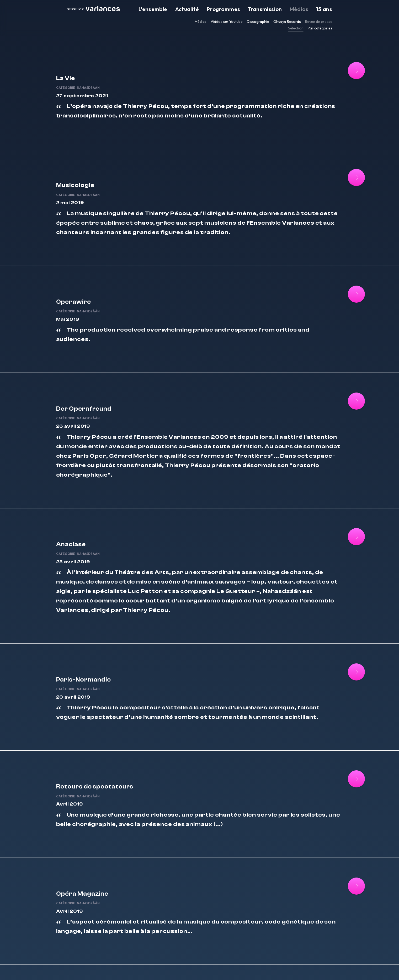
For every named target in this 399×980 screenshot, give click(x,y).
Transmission (281, 9)
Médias (308, 9)
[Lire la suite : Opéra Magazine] (339, 813)
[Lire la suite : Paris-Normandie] (339, 623)
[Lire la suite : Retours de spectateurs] (339, 718)
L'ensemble (194, 9)
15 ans (327, 9)
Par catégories (320, 28)
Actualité (220, 9)
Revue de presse (319, 22)
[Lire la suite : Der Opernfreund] (339, 356)
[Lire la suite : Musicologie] (339, 166)
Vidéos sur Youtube (227, 22)
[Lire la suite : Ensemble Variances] (339, 908)
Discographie (258, 22)
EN (271, 969)
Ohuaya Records (287, 22)
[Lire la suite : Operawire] (339, 270)
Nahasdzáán (132, 71)
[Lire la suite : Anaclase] (339, 489)
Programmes (249, 9)
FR (266, 969)
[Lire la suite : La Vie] (339, 71)
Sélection (296, 28)
